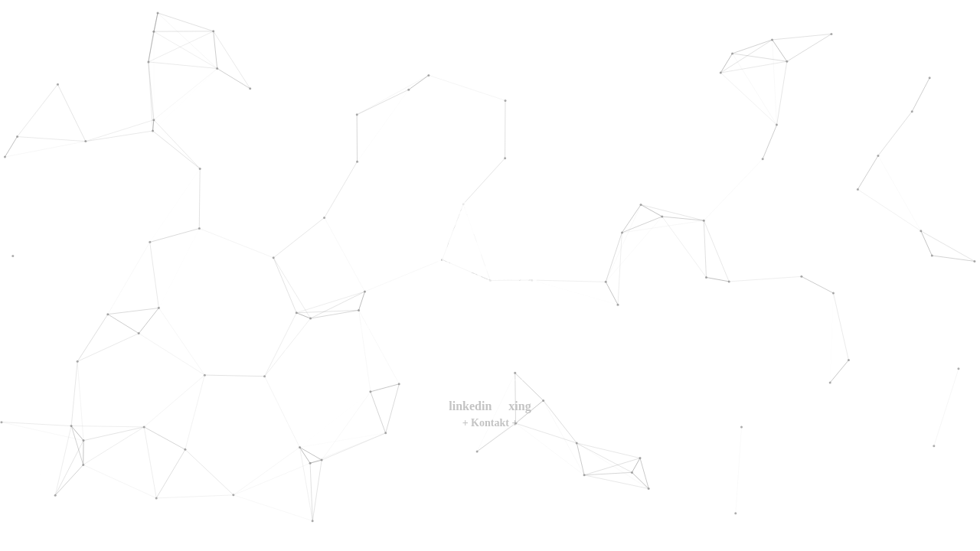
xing (519, 406)
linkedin (470, 406)
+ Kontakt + (490, 423)
